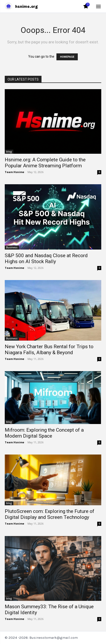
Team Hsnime (14, 172)
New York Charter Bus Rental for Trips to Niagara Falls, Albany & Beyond (49, 350)
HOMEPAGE (67, 57)
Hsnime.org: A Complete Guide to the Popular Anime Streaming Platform (45, 163)
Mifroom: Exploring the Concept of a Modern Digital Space (44, 433)
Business (12, 247)
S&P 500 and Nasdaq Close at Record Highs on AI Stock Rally (46, 258)
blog (9, 152)
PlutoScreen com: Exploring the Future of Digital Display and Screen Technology (50, 514)
